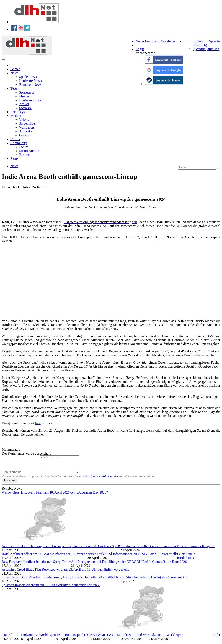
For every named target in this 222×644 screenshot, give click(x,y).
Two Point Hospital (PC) (73, 638)
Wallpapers (27, 127)
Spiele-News (28, 77)
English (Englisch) (200, 43)
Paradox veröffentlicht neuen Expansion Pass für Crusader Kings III (167, 549)
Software (25, 108)
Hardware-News (30, 81)
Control (7, 638)
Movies (24, 96)
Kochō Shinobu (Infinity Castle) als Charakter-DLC (152, 580)
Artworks (26, 131)
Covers (24, 135)
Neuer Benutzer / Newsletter (156, 41)
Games (15, 69)
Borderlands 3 (187, 561)
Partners (25, 155)
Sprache (215, 41)
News (14, 73)
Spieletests (26, 92)
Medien (16, 116)
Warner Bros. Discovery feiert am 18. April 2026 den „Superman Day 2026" (55, 496)
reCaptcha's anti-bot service (101, 479)
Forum (24, 147)
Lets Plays (18, 112)
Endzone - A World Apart (39, 638)
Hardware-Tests (30, 100)
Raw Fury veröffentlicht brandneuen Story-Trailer (36, 565)
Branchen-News (30, 85)
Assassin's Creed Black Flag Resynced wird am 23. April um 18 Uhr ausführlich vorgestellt (65, 573)
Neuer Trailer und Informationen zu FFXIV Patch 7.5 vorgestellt (132, 557)
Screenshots (27, 123)
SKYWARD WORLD (106, 638)
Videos (24, 120)
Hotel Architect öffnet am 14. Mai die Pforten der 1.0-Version (45, 557)
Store (14, 159)
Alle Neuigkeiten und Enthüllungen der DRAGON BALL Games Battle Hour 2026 (129, 565)
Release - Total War (135, 638)
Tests (14, 88)
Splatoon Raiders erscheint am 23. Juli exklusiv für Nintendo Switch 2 (51, 588)
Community (19, 143)
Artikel (24, 104)
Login (140, 49)
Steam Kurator (29, 151)
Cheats (15, 139)
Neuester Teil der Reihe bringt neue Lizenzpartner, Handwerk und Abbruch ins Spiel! (61, 549)
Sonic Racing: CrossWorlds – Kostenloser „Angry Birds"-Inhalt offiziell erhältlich (59, 580)
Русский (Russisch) (206, 49)
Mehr (216, 638)
